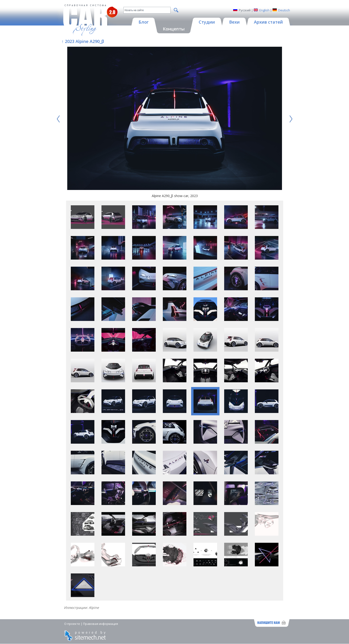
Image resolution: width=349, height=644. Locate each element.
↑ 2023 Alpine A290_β (83, 41)
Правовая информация (101, 624)
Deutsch (284, 10)
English (264, 10)
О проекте (72, 624)
